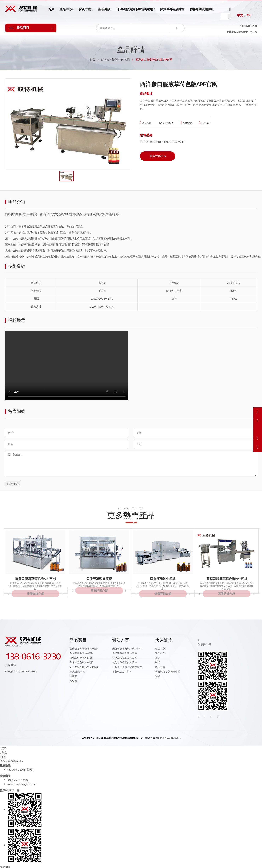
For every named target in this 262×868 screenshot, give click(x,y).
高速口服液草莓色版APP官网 (35, 579)
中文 (240, 15)
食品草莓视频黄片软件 (125, 653)
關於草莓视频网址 (172, 9)
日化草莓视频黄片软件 (125, 658)
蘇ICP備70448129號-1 (168, 738)
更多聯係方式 (158, 156)
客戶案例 (160, 653)
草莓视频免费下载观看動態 (135, 9)
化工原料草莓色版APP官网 (84, 667)
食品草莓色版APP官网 (82, 653)
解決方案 (85, 9)
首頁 (51, 9)
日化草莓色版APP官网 (82, 658)
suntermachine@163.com (22, 784)
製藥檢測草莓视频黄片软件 (127, 649)
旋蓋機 (73, 676)
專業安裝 (186, 123)
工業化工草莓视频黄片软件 (127, 667)
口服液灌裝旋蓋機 (99, 579)
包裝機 (73, 681)
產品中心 (66, 9)
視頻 (158, 676)
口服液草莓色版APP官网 (115, 60)
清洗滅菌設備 (77, 672)
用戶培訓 (205, 123)
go (229, 16)
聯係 (158, 662)
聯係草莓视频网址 (202, 9)
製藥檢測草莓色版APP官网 (84, 649)
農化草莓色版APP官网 (82, 662)
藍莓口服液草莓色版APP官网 (227, 579)
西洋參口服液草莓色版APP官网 (158, 101)
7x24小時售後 (166, 123)
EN (249, 15)
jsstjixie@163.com (17, 780)
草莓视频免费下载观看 (167, 672)
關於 (158, 658)
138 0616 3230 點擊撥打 (21, 770)
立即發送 (13, 484)
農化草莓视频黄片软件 (125, 662)
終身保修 (146, 123)
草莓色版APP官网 (122, 672)
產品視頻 (104, 9)
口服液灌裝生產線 (163, 579)
